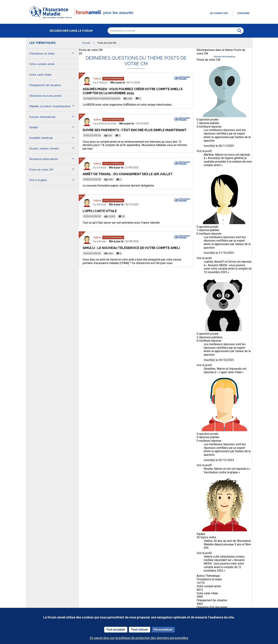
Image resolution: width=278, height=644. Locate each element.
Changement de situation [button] (45, 85)
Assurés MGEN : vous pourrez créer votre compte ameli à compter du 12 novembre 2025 (133, 91)
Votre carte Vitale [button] (40, 75)
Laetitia (208, 262)
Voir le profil (204, 151)
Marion (219, 155)
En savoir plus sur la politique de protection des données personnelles (139, 638)
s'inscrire (243, 13)
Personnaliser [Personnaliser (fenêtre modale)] (163, 630)
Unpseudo (235, 369)
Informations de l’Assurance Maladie (102, 99)
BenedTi (219, 262)
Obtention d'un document (212, 607)
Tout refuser (140, 630)
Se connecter (219, 13)
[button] (139, 19)
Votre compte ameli (209, 586)
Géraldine (210, 369)
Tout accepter (116, 630)
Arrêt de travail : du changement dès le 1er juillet (128, 174)
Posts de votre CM (91, 50)
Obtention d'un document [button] (45, 96)
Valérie (97, 79)
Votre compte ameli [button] (42, 64)
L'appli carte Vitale (100, 211)
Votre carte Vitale (207, 593)
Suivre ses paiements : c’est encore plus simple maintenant (135, 130)
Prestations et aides (209, 579)
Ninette (208, 469)
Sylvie (232, 262)
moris (231, 155)
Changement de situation (212, 600)
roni (229, 469)
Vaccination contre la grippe (221, 472)
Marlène (209, 155)
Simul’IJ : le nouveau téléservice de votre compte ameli (131, 248)
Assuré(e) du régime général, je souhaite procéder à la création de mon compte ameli (228, 161)
